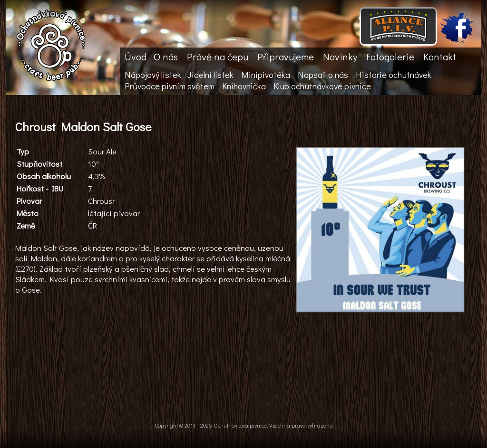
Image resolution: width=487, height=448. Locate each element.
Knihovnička (244, 86)
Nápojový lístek (153, 75)
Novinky (340, 57)
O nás (166, 57)
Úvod (136, 57)
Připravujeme (286, 57)
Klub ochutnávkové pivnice (322, 86)
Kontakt (440, 57)
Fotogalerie (390, 57)
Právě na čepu (218, 57)
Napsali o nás (323, 75)
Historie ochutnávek (394, 75)
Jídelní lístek (210, 75)
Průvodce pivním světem (170, 86)
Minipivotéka (266, 75)
